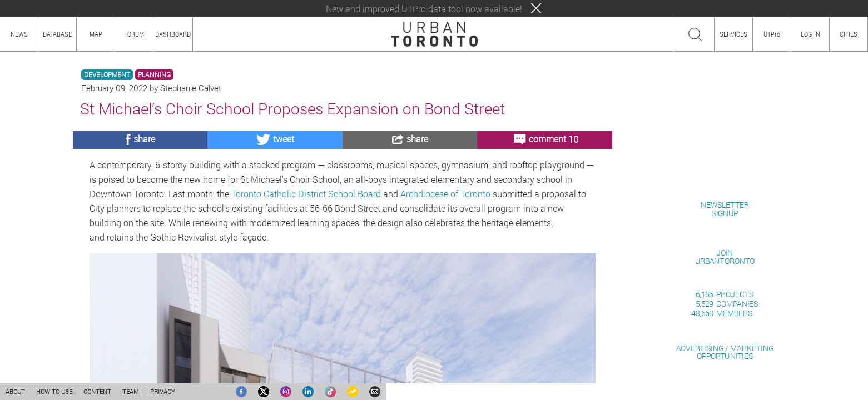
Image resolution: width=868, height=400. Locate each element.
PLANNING (154, 75)
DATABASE (57, 34)
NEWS (19, 34)
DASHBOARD (173, 34)
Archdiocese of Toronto (445, 194)
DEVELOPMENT (107, 75)
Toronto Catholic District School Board (306, 194)
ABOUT (15, 391)
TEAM (131, 391)
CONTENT (97, 391)
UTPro (772, 34)
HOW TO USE (54, 391)
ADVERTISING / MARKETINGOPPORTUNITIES (725, 352)
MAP (96, 34)
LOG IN (810, 34)
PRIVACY (163, 391)
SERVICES (733, 34)
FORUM (134, 34)
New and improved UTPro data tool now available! (424, 9)
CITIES (849, 34)
